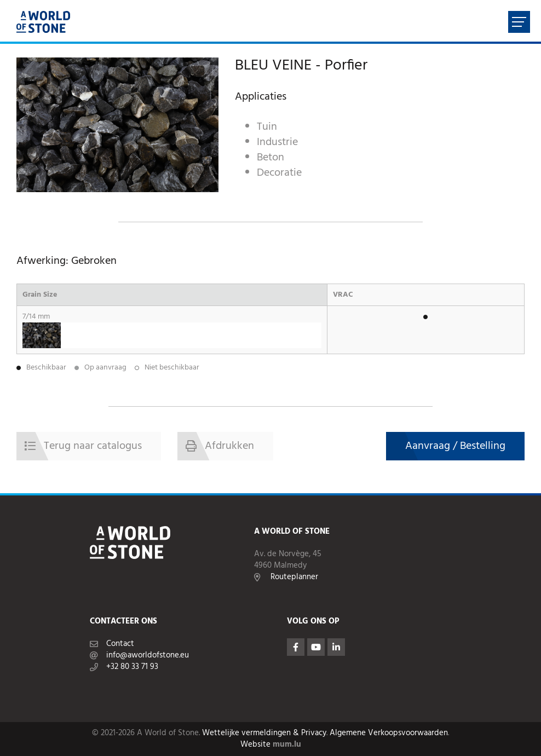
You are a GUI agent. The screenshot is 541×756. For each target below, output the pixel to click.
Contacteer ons (123, 622)
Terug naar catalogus (93, 446)
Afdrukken (229, 446)
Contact (120, 644)
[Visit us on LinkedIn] (336, 647)
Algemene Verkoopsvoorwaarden (389, 733)
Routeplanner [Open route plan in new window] (294, 577)
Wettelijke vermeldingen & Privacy (264, 733)
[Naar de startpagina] (43, 22)
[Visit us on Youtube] (316, 647)
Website (255, 745)
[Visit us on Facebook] (296, 647)
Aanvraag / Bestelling (455, 446)
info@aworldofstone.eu (148, 656)
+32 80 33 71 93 (132, 667)
